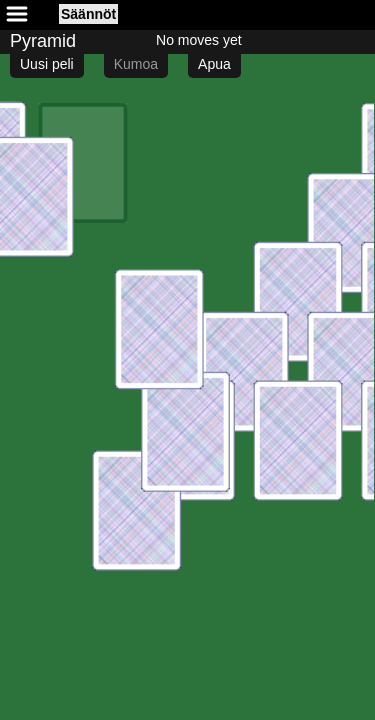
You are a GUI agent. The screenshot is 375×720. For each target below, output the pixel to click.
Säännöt (88, 14)
